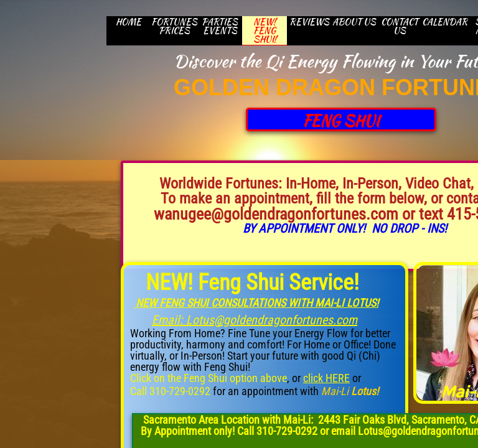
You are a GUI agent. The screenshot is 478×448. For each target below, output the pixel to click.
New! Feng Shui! (265, 31)
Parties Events (220, 26)
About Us (354, 22)
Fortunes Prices (174, 26)
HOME (129, 22)
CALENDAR (445, 22)
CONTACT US (400, 26)
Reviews (309, 22)
